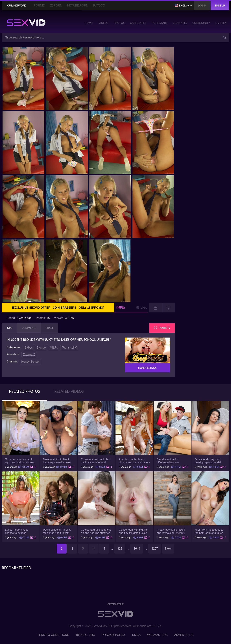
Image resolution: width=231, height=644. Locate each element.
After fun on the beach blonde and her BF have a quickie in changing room (134, 461)
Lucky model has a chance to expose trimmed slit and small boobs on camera (18, 531)
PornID (39, 6)
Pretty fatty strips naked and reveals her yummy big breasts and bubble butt (171, 531)
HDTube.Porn (78, 6)
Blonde (41, 348)
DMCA (136, 635)
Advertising (184, 635)
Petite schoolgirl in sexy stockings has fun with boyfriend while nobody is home (58, 531)
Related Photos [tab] (24, 391)
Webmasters (157, 635)
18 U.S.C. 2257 (85, 635)
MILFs (54, 348)
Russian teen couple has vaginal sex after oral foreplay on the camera (96, 461)
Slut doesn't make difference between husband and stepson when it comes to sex (170, 461)
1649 (137, 549)
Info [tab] (9, 328)
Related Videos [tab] (69, 391)
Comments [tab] (29, 328)
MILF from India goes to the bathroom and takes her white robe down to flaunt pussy (209, 531)
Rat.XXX (99, 6)
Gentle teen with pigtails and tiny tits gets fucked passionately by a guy (133, 531)
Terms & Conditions (53, 635)
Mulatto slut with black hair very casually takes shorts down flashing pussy (57, 461)
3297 (155, 549)
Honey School (30, 362)
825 (120, 549)
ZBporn (56, 6)
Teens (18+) (70, 348)
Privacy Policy (114, 635)
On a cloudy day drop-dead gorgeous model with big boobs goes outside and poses (208, 461)
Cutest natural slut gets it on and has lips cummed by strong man (96, 531)
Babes (29, 348)
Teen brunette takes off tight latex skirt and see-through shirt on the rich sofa (19, 461)
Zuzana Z (29, 355)
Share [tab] (50, 328)
